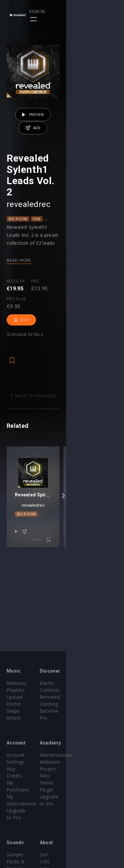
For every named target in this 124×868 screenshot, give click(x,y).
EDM (37, 241)
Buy (94, 310)
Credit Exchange (25, 841)
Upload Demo (22, 697)
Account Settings (25, 748)
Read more (19, 282)
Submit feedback (87, 848)
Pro (35, 304)
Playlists (16, 690)
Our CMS (79, 820)
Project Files (83, 762)
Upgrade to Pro (24, 776)
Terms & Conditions (91, 834)
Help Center (82, 827)
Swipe (13, 704)
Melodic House (56, 562)
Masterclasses (85, 748)
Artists (14, 711)
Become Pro (83, 704)
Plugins (15, 834)
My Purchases (22, 762)
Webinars (79, 755)
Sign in (95, 11)
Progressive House (65, 241)
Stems (76, 769)
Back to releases (64, 385)
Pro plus (64, 304)
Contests (79, 690)
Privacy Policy (84, 841)
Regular (16, 304)
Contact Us (81, 855)
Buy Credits (20, 755)
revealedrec (28, 227)
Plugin (76, 776)
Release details (25, 324)
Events (76, 683)
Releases (17, 683)
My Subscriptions (26, 769)
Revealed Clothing (89, 697)
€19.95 (99, 580)
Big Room (18, 241)
